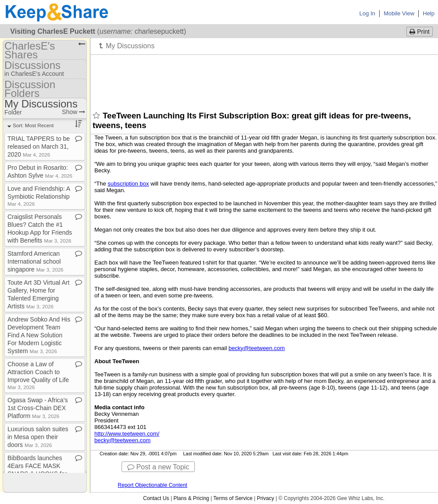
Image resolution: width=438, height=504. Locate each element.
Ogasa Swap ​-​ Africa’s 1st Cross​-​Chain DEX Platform (38, 408)
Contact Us (156, 498)
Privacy (265, 498)
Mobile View (399, 13)
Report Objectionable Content (152, 485)
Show (74, 112)
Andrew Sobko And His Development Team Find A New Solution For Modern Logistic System (39, 335)
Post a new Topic (158, 467)
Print (420, 32)
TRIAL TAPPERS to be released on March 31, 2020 (39, 147)
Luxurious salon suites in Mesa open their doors (38, 437)
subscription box (128, 184)
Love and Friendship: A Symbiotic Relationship (39, 196)
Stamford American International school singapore (36, 261)
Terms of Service (233, 498)
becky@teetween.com (257, 348)
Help (429, 13)
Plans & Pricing (191, 498)
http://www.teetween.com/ (127, 434)
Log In (367, 13)
